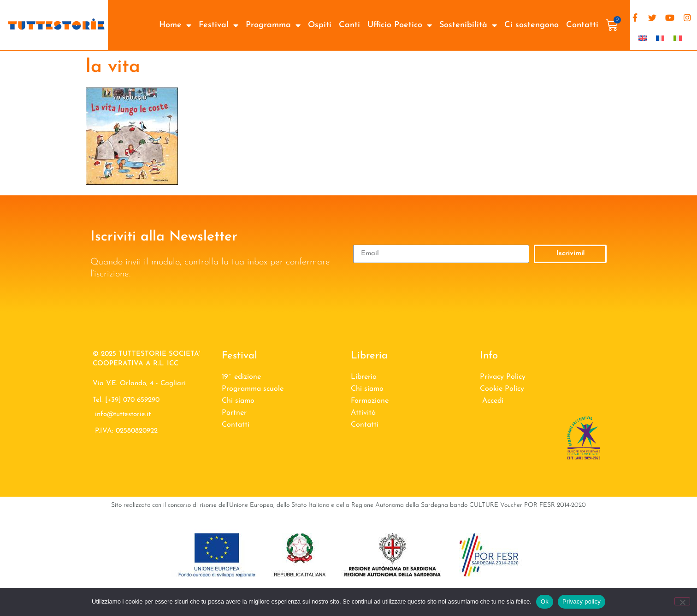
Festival (219, 25)
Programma (273, 25)
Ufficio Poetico (400, 25)
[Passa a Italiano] (678, 38)
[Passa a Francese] (660, 38)
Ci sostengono (532, 25)
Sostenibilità (468, 25)
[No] (682, 601)
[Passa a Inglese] (643, 38)
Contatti (582, 25)
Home (175, 25)
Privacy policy (582, 601)
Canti (349, 25)
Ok (545, 601)
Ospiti (320, 25)
